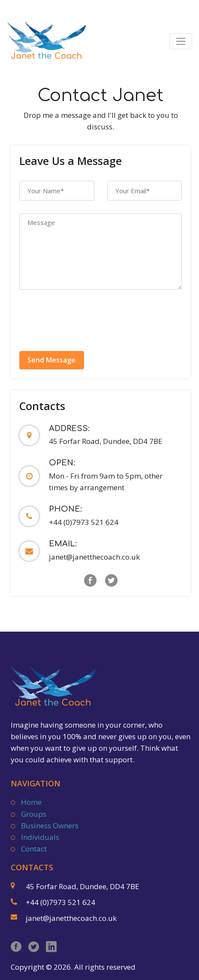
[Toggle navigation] (181, 41)
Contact (34, 849)
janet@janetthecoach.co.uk (94, 557)
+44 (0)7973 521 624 (84, 522)
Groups (34, 814)
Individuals (40, 837)
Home (31, 802)
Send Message (51, 360)
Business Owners (50, 826)
